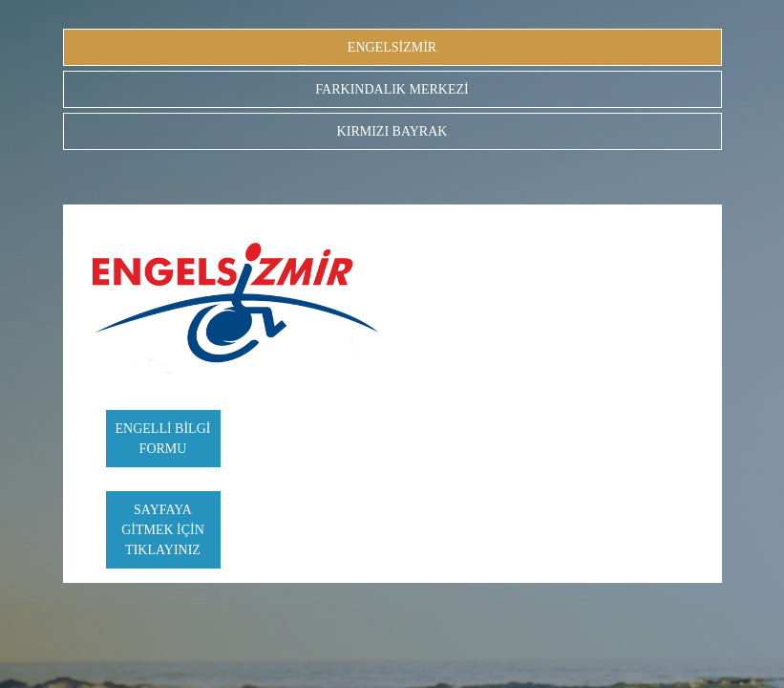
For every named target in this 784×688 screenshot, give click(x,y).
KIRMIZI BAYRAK (392, 131)
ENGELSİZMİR (392, 47)
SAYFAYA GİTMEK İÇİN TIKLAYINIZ (163, 530)
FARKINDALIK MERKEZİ (392, 89)
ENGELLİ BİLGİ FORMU (163, 439)
